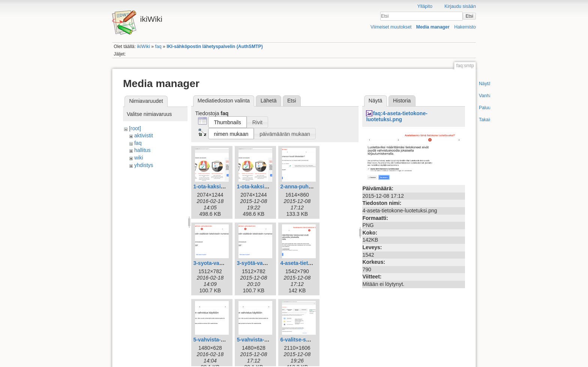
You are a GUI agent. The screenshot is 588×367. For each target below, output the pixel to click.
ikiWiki (143, 47)
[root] (135, 128)
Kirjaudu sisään (460, 6)
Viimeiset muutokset (391, 27)
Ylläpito (425, 6)
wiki (139, 158)
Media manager (433, 27)
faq (158, 47)
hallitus (142, 150)
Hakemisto (465, 27)
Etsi (469, 16)
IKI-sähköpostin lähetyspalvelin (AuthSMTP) (215, 47)
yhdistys (144, 165)
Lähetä (269, 101)
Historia (402, 101)
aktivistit (144, 135)
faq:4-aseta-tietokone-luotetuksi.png (397, 117)
